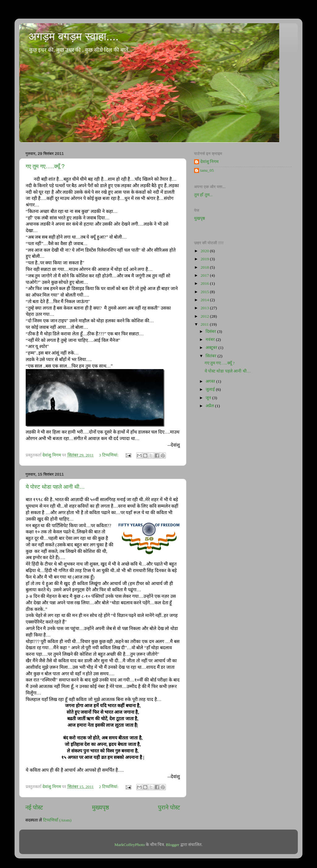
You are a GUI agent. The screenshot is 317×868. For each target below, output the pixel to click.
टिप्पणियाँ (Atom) (57, 820)
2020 (205, 251)
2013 (205, 308)
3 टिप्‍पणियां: (109, 455)
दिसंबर (211, 331)
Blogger (173, 845)
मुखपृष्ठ (200, 218)
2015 (205, 292)
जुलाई (211, 389)
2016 (205, 283)
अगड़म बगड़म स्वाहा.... (74, 36)
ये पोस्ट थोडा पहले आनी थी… (55, 487)
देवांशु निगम (209, 162)
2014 (205, 300)
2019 (205, 259)
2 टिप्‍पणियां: (109, 787)
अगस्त (211, 381)
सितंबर (211, 356)
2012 (205, 316)
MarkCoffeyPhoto (130, 845)
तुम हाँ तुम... (203, 195)
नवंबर (211, 339)
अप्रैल (210, 406)
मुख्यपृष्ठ (100, 807)
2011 (205, 324)
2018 (205, 267)
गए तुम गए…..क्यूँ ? (45, 166)
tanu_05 (207, 170)
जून (209, 398)
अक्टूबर (212, 348)
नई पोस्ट (34, 807)
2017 (205, 275)
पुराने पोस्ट (169, 807)
